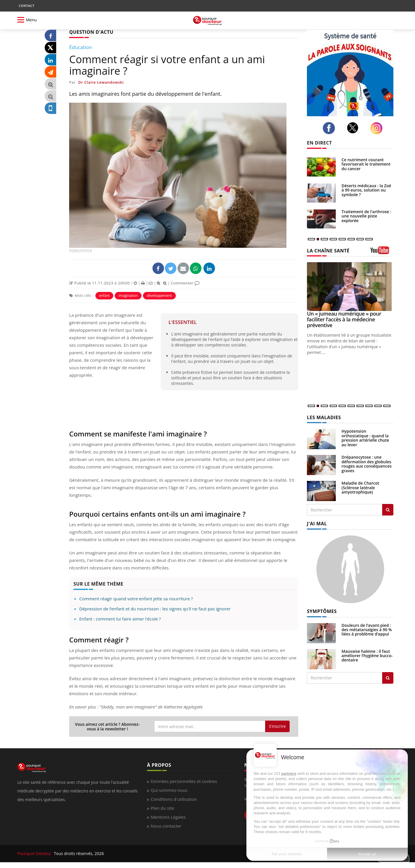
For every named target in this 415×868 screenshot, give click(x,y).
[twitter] (354, 128)
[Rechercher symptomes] (388, 678)
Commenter (185, 283)
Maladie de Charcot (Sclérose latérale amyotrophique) (360, 488)
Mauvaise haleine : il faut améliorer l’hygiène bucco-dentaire (367, 656)
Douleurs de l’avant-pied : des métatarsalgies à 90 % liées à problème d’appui (367, 630)
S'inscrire (277, 726)
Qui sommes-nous (169, 790)
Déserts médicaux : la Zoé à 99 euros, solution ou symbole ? (366, 190)
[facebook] (330, 128)
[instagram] (378, 128)
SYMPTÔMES (322, 611)
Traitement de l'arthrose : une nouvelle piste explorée (366, 216)
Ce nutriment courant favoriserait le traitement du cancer (366, 164)
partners (289, 774)
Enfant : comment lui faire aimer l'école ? (120, 619)
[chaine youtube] (382, 252)
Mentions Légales (168, 817)
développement (159, 296)
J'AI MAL (317, 524)
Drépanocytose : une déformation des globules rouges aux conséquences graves (367, 464)
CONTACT (27, 6)
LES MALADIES (324, 417)
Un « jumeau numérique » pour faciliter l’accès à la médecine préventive (344, 319)
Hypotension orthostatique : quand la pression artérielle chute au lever (365, 438)
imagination (128, 296)
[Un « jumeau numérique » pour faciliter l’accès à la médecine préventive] (350, 287)
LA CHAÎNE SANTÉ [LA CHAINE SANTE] (328, 251)
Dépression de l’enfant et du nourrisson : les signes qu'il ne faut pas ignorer (155, 609)
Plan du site (162, 808)
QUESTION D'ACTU (91, 32)
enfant (104, 296)
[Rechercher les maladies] (388, 510)
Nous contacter (166, 826)
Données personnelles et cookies (184, 781)
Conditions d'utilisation (174, 799)
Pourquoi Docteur (35, 853)
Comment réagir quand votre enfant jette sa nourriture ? (136, 599)
